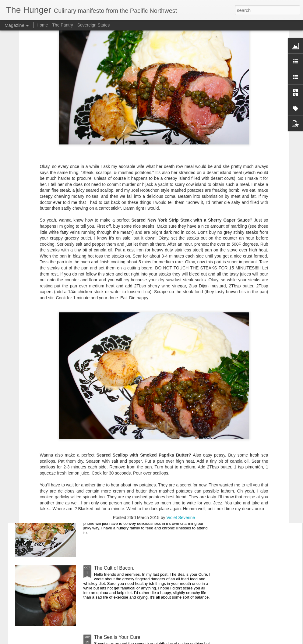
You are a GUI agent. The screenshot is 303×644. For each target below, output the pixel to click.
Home (42, 25)
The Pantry (62, 25)
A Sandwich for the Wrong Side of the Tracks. (143, 430)
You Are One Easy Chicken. (124, 499)
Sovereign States (94, 25)
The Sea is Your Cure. (118, 637)
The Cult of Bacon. (114, 568)
